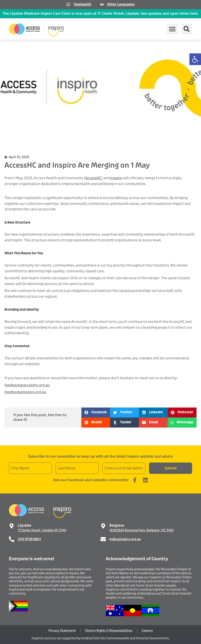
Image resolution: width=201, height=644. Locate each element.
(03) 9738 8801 (29, 539)
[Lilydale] (12, 526)
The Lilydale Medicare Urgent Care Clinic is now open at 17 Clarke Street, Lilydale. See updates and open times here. (100, 13)
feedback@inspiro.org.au (25, 392)
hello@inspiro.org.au (125, 539)
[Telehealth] (67, 4)
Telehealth (82, 4)
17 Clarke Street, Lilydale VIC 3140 (42, 530)
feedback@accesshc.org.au (27, 385)
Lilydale (24, 525)
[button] (195, 59)
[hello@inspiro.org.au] (103, 539)
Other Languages (121, 4)
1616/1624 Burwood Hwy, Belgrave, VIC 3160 (141, 530)
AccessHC (93, 178)
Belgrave (117, 525)
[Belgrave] (103, 526)
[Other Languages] (101, 4)
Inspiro (116, 178)
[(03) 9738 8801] (12, 539)
